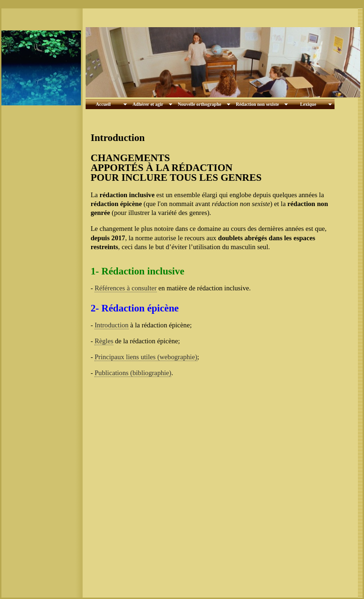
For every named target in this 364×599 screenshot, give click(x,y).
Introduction (111, 325)
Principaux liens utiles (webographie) (146, 357)
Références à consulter (126, 288)
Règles (104, 341)
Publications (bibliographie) (133, 373)
